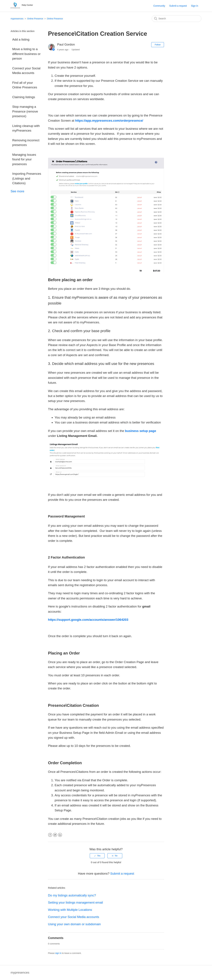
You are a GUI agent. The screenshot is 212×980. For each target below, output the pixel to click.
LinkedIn (60, 835)
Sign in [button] (195, 6)
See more (17, 191)
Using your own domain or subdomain (74, 924)
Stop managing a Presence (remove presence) (25, 111)
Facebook (50, 835)
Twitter (55, 835)
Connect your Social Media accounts (26, 71)
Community (159, 6)
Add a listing (21, 39)
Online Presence (35, 19)
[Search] (177, 19)
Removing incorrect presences (26, 143)
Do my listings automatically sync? (72, 895)
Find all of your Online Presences (25, 85)
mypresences (17, 19)
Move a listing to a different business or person (26, 54)
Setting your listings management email (76, 902)
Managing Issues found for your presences (24, 159)
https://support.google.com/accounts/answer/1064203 (88, 620)
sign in (58, 953)
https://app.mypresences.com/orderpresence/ (109, 121)
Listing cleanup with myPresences (26, 128)
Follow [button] (158, 45)
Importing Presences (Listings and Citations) (27, 178)
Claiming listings (24, 97)
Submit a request (178, 6)
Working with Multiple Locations (70, 910)
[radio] (97, 856)
